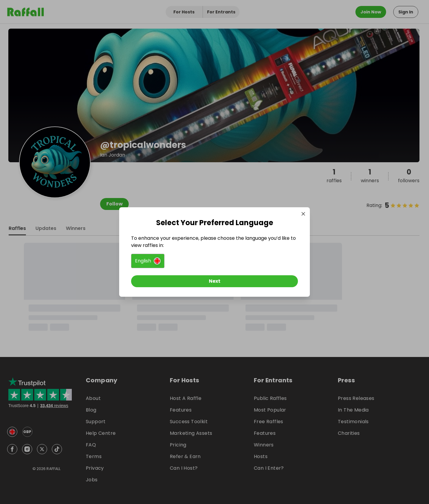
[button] (148, 261)
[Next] (214, 281)
